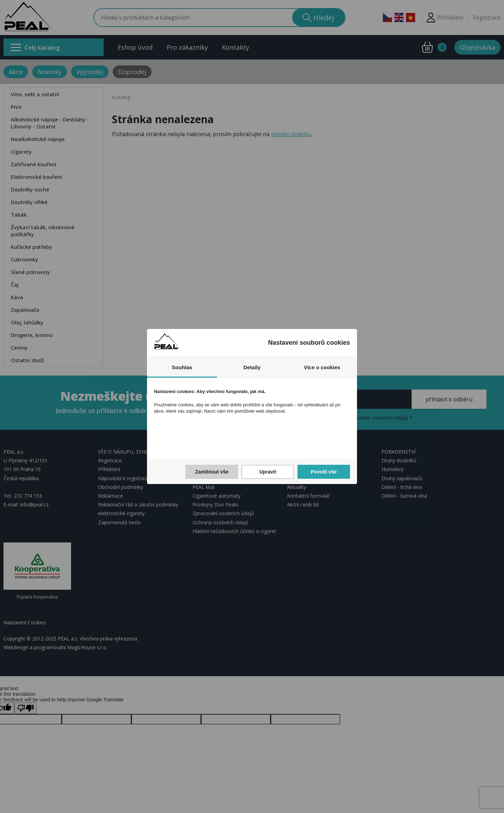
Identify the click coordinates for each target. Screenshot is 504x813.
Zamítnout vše (212, 472)
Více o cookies (322, 367)
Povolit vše (324, 472)
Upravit (268, 472)
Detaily (252, 367)
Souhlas (182, 367)
